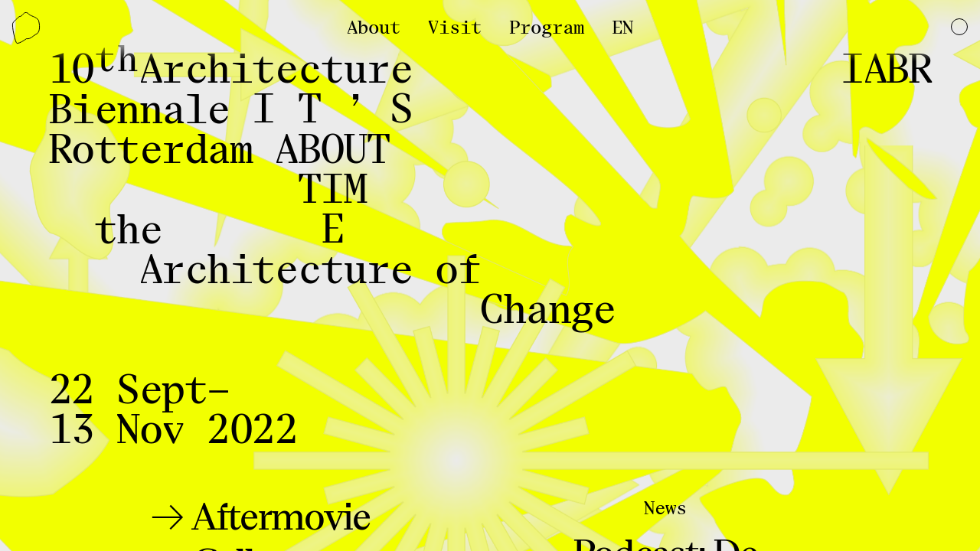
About (374, 28)
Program (547, 28)
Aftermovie (278, 517)
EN (622, 28)
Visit (455, 28)
